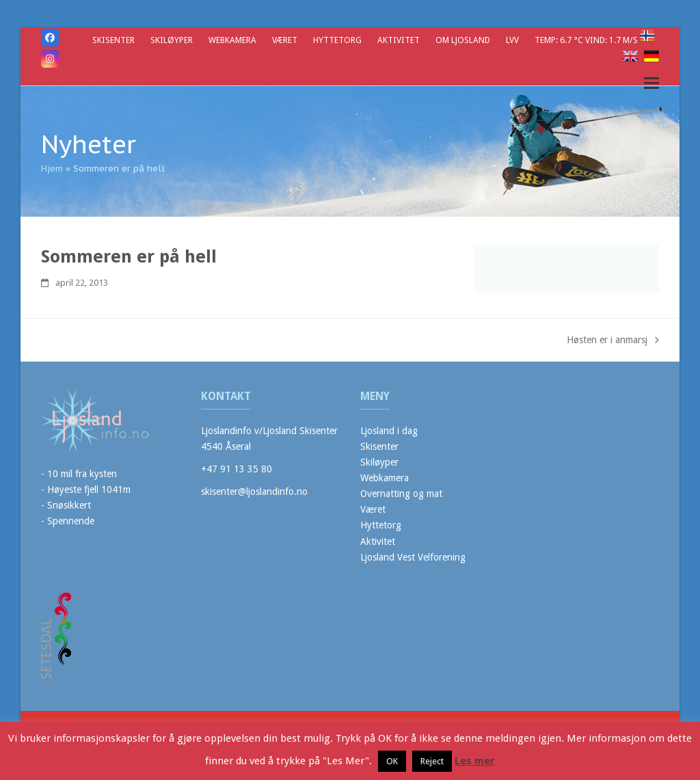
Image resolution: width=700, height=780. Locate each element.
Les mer (475, 761)
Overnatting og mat (401, 494)
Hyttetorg (381, 525)
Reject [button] (432, 761)
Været (373, 509)
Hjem (52, 169)
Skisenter (379, 446)
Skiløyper (379, 462)
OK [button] (392, 761)
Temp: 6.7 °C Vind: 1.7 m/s (587, 40)
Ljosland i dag (389, 431)
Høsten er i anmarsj (613, 341)
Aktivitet (378, 541)
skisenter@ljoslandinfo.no (254, 492)
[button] (651, 83)
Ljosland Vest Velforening (413, 557)
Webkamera (385, 478)
